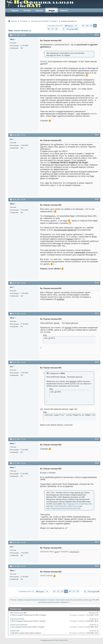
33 (87, 26)
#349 (97, 542)
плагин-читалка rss (22, 31)
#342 (97, 135)
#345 (97, 313)
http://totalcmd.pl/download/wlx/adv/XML (63, 508)
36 (49, 29)
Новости (64, 11)
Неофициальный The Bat (49, 640)
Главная (15, 11)
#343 (97, 199)
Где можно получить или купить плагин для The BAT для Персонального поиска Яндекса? (69, 601)
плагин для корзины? (19, 625)
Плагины (24, 21)
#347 (97, 439)
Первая (69, 26)
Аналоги (39, 11)
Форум (52, 11)
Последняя (72, 29)
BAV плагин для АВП (18, 613)
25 (83, 26)
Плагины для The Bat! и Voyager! (44, 21)
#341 (97, 35)
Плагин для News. (17, 619)
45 (56, 29)
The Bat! (27, 11)
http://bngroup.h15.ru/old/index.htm (77, 504)
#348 (97, 463)
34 (91, 26)
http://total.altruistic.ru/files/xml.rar (64, 506)
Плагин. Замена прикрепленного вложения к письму (33, 600)
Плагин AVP (15, 631)
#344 (97, 283)
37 (53, 29)
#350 (97, 566)
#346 (97, 362)
